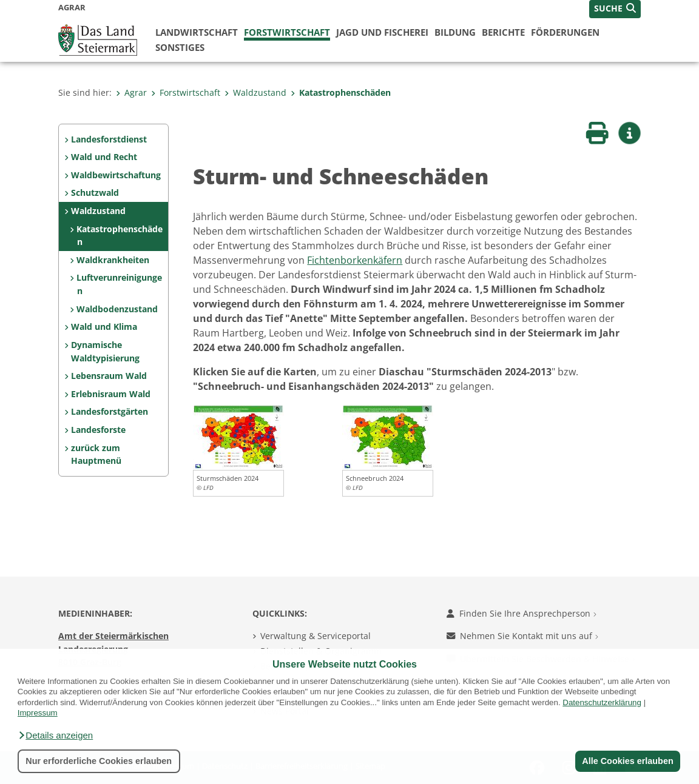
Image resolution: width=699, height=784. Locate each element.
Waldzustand (255, 92)
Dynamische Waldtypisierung (105, 351)
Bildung (455, 32)
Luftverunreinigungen (119, 284)
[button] (55, 735)
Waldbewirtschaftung (116, 175)
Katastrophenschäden (341, 92)
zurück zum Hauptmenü (96, 454)
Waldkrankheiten (113, 260)
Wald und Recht (104, 157)
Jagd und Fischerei (382, 32)
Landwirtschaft (197, 32)
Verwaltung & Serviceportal (316, 636)
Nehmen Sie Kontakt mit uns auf (522, 636)
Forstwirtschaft (287, 32)
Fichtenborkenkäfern (355, 260)
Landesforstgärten (110, 411)
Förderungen (565, 32)
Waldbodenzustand (117, 309)
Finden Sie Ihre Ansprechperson (522, 613)
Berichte (503, 32)
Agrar (131, 92)
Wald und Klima (104, 327)
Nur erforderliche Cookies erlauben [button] (99, 761)
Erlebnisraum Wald (111, 394)
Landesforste (98, 430)
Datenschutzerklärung (602, 702)
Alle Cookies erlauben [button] (627, 761)
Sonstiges (180, 47)
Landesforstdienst (109, 139)
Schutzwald (95, 193)
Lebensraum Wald (109, 376)
